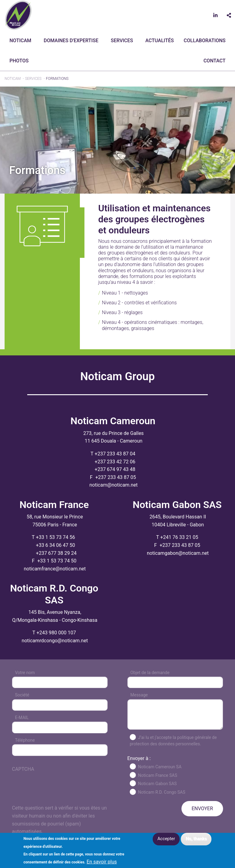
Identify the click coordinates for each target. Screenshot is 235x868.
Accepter (166, 839)
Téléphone (25, 740)
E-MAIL (22, 718)
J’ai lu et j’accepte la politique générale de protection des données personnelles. (173, 741)
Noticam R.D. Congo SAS (162, 792)
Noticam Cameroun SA (160, 767)
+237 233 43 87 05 (116, 477)
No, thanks (196, 839)
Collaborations (205, 41)
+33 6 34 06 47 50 (55, 545)
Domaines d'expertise (71, 41)
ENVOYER (202, 809)
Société (22, 695)
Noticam (20, 41)
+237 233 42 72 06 (115, 462)
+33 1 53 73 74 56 (55, 537)
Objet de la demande (150, 673)
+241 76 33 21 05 (179, 537)
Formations (57, 79)
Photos (19, 61)
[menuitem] (22, 41)
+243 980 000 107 (56, 633)
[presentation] (58, 792)
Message (139, 695)
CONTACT (214, 61)
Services (122, 41)
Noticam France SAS (158, 775)
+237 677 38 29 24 (56, 553)
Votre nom (25, 673)
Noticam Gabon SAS (157, 784)
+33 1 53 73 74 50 (57, 561)
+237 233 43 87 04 (115, 454)
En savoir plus (102, 862)
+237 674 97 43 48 (115, 469)
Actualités (160, 41)
